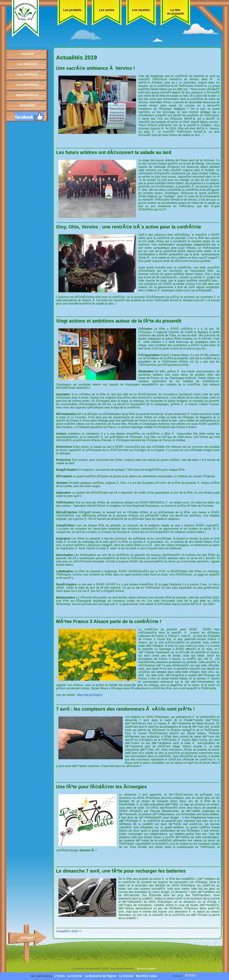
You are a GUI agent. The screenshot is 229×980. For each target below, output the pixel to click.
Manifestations (28, 95)
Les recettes (141, 10)
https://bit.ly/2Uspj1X (90, 695)
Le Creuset (126, 976)
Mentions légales (146, 969)
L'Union (60, 976)
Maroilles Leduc (147, 976)
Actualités (28, 105)
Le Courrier (75, 976)
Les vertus (107, 10)
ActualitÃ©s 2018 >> (69, 931)
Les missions (28, 64)
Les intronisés (28, 85)
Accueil (28, 54)
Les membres (28, 74)
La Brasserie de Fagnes (101, 976)
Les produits (72, 10)
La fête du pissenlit (175, 12)
